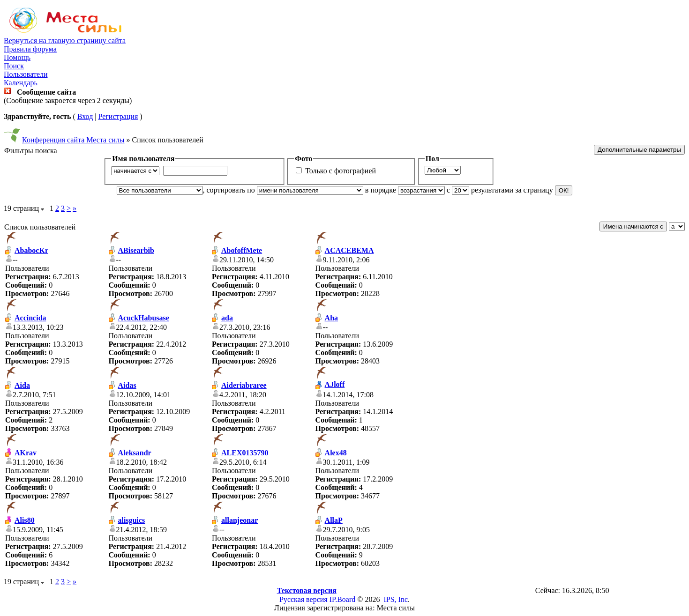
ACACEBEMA (349, 250)
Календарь (21, 83)
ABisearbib (136, 250)
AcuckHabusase (144, 318)
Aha (331, 318)
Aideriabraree (244, 385)
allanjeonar (240, 520)
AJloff (335, 384)
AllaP (334, 520)
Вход (85, 116)
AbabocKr (31, 250)
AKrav (26, 453)
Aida (22, 385)
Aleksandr (135, 453)
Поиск (14, 66)
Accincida (30, 318)
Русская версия (303, 599)
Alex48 (336, 453)
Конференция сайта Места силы (73, 140)
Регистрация (118, 116)
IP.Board (343, 599)
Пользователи (26, 74)
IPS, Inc (396, 599)
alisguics (132, 520)
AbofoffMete (242, 250)
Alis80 (25, 520)
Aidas (127, 385)
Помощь (17, 57)
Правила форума (30, 49)
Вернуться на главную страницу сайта (65, 41)
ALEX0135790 (245, 453)
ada (227, 318)
